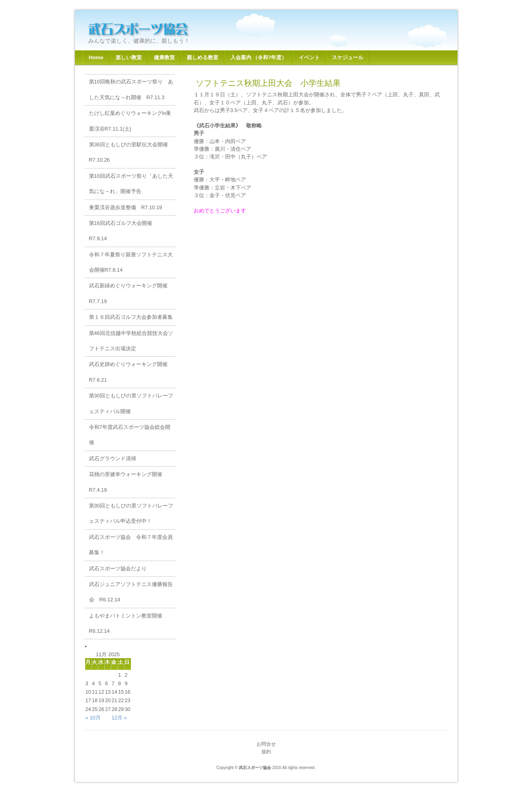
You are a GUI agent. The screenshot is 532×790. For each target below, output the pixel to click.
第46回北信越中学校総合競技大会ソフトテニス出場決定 (131, 341)
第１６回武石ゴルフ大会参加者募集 (131, 317)
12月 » (119, 718)
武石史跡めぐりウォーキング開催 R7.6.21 (131, 372)
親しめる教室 (203, 57)
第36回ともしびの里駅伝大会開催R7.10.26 (128, 152)
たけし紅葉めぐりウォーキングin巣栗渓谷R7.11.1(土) (130, 121)
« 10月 (93, 718)
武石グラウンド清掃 (113, 458)
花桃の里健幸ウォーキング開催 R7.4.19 (128, 482)
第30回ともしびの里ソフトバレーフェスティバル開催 (131, 403)
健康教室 (164, 57)
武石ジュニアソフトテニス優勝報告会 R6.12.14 (131, 592)
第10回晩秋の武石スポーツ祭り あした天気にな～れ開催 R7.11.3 (131, 89)
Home (96, 57)
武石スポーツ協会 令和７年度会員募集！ (131, 545)
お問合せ (266, 744)
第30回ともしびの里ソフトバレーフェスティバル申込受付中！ (131, 513)
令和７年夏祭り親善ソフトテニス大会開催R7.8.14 (131, 262)
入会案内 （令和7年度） (259, 57)
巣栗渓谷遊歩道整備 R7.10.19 (126, 207)
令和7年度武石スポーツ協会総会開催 (130, 435)
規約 (266, 752)
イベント (309, 57)
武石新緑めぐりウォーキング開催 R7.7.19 (131, 293)
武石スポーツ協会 (153, 29)
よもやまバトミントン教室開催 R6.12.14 (128, 623)
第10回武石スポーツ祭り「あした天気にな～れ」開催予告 (131, 184)
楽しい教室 (129, 57)
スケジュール (348, 57)
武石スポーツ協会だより (118, 569)
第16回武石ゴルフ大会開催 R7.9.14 (123, 231)
